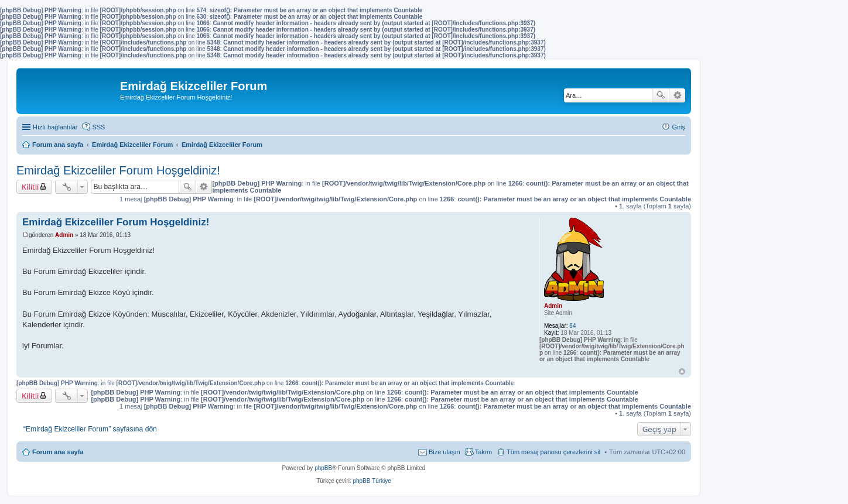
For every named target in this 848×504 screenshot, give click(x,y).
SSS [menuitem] (98, 127)
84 (572, 326)
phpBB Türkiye (372, 481)
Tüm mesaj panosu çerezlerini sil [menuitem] (553, 452)
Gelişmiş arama (677, 95)
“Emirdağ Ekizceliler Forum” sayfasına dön (90, 429)
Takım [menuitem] (483, 452)
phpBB (323, 468)
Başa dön (682, 371)
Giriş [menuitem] (678, 127)
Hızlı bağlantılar (55, 127)
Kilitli (30, 187)
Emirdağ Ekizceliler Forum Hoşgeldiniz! (118, 170)
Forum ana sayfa (58, 452)
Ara (661, 95)
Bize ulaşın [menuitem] (444, 452)
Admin (553, 306)
